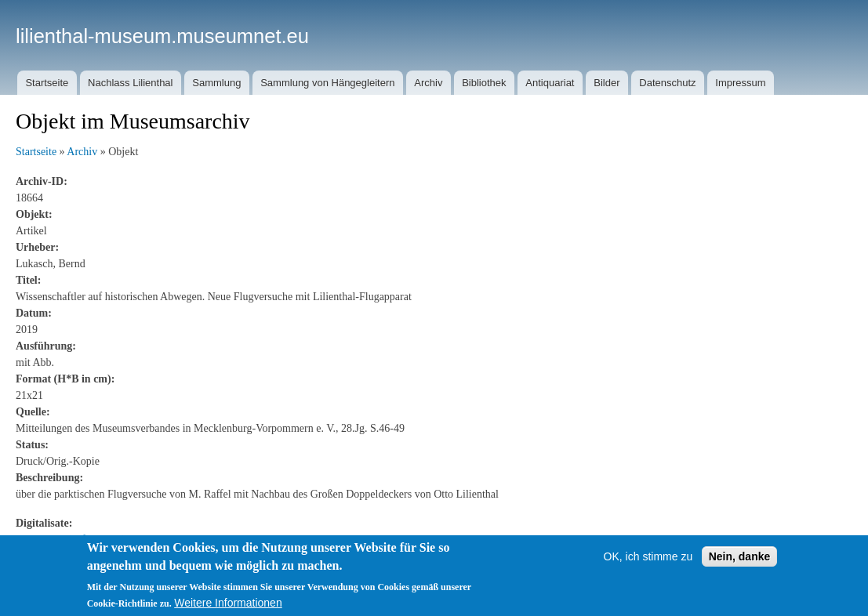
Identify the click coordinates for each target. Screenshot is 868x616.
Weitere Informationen (228, 603)
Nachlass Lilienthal (130, 83)
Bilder (607, 83)
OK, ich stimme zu (648, 556)
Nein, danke (740, 556)
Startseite (47, 83)
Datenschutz (667, 83)
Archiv (428, 83)
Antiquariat (550, 83)
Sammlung (216, 83)
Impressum (740, 83)
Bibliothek (484, 83)
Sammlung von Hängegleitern (327, 83)
